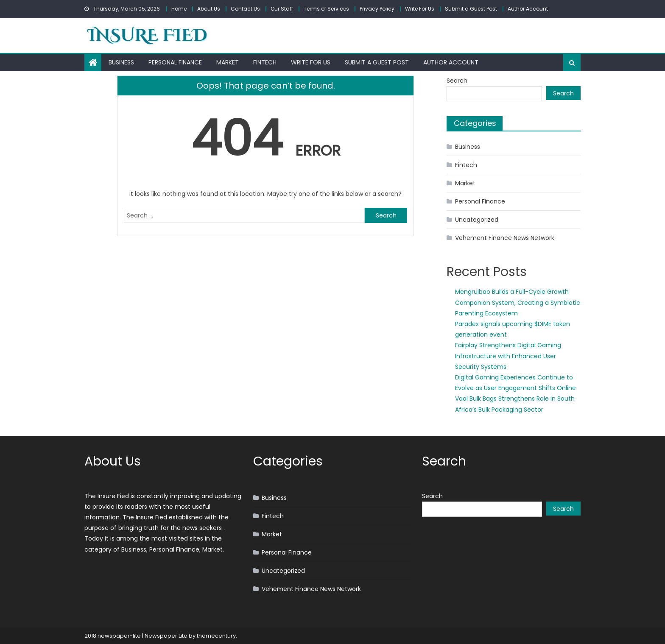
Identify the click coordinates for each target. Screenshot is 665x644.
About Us (209, 9)
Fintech (265, 62)
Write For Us (420, 9)
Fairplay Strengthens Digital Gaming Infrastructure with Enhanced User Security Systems (508, 356)
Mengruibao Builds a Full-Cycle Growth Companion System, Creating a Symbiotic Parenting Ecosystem (518, 302)
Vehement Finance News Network (505, 238)
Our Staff (282, 9)
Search (457, 81)
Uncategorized (477, 220)
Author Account (528, 9)
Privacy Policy (377, 9)
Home (179, 9)
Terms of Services (326, 9)
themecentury (216, 636)
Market (228, 62)
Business (121, 62)
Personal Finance (175, 62)
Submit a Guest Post (471, 9)
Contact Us (245, 9)
